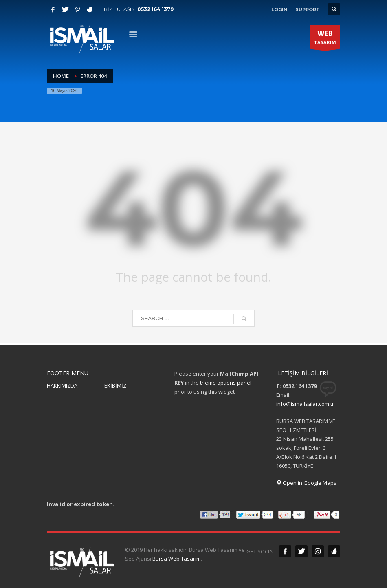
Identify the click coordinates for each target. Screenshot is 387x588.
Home (61, 76)
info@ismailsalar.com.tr (305, 404)
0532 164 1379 (155, 9)
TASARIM (325, 39)
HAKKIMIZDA (62, 385)
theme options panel (226, 383)
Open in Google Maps (306, 483)
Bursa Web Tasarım (177, 559)
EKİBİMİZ (115, 385)
